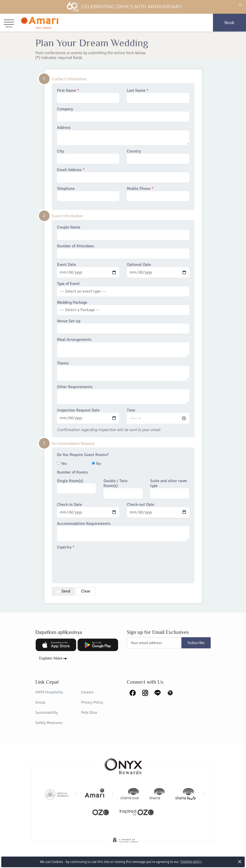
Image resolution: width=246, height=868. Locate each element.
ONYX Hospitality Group (49, 697)
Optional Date (158, 270)
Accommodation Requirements (123, 531)
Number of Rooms (72, 472)
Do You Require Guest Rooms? (83, 455)
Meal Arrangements (123, 347)
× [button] (240, 862)
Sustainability (47, 712)
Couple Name (123, 232)
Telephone (88, 194)
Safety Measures (49, 723)
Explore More (51, 658)
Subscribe (196, 643)
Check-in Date (88, 510)
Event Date (88, 270)
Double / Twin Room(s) (123, 489)
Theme (123, 371)
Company (123, 114)
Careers (87, 692)
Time (158, 416)
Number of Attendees (123, 251)
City (88, 156)
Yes (62, 464)
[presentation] (96, 564)
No (96, 464)
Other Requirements (123, 394)
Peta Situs (89, 712)
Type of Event (123, 289)
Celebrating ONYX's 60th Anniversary (124, 7)
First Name (88, 96)
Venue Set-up (123, 326)
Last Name (158, 96)
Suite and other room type (170, 489)
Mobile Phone (158, 194)
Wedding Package (123, 308)
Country (158, 156)
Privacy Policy (92, 702)
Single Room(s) (76, 486)
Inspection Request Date (88, 416)
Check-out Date (158, 510)
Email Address (123, 175)
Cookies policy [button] (191, 862)
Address (123, 135)
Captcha (66, 547)
